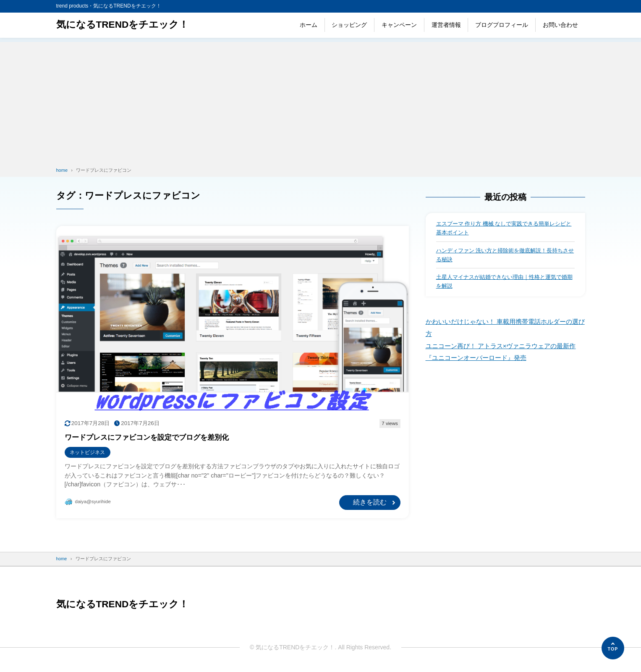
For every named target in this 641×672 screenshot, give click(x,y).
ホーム (309, 25)
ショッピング (349, 25)
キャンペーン (399, 25)
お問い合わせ (560, 25)
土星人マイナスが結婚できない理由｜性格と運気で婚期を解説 (504, 284)
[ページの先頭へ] (613, 648)
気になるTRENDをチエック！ (126, 25)
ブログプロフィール (502, 25)
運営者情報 (446, 25)
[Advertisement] (321, 101)
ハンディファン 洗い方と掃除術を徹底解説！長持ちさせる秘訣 (505, 256)
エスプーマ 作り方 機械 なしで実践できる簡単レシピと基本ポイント (503, 228)
